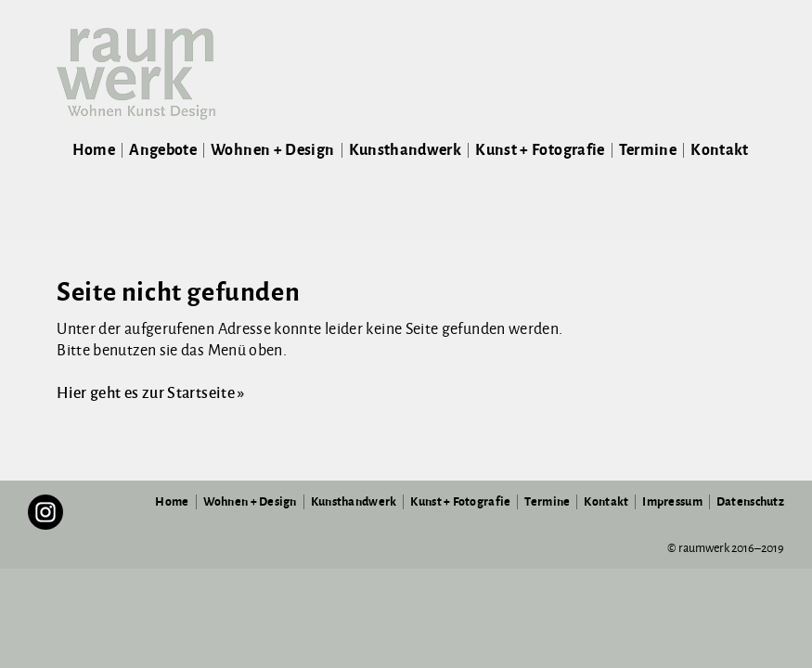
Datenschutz (750, 502)
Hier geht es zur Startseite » (150, 393)
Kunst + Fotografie (540, 150)
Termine (648, 150)
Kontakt (720, 150)
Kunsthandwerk (406, 150)
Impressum (672, 502)
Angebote (163, 150)
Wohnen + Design (272, 150)
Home (94, 150)
